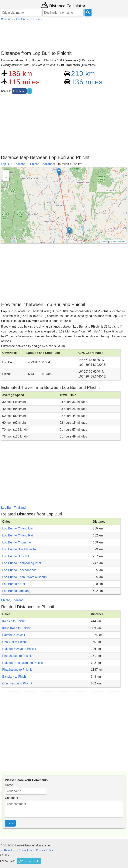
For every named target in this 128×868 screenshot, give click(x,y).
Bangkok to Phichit (15, 677)
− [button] (6, 178)
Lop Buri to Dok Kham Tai (19, 549)
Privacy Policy (44, 850)
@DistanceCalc (29, 861)
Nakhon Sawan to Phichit (19, 649)
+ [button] (6, 173)
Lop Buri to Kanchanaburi (19, 570)
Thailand (20, 164)
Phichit (35, 164)
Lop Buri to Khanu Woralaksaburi (24, 577)
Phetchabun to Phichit (17, 656)
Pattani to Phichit (14, 635)
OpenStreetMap (119, 242)
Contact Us (25, 850)
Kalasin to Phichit (14, 621)
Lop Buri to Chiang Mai (18, 528)
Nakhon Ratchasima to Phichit (22, 663)
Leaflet (104, 242)
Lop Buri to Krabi (14, 584)
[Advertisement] (64, 35)
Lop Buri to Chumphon (17, 542)
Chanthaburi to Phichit (17, 683)
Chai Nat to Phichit (15, 642)
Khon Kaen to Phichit (16, 628)
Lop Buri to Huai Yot (16, 556)
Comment (11, 798)
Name (9, 785)
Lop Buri (7, 164)
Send (10, 823)
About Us (9, 850)
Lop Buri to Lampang (16, 591)
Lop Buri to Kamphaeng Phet (22, 563)
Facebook (19, 91)
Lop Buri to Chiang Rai (17, 535)
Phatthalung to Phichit (17, 670)
